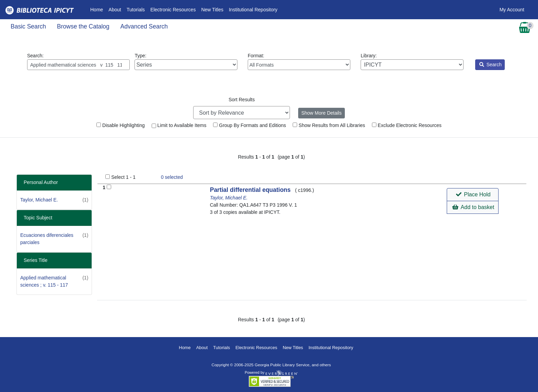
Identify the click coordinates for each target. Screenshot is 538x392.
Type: (186, 61)
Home (98, 9)
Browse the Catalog (83, 26)
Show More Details (321, 113)
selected (172, 177)
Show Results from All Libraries (329, 125)
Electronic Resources (173, 10)
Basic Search (28, 26)
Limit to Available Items (179, 125)
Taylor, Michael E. (39, 200)
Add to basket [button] (473, 207)
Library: (412, 61)
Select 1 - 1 (123, 177)
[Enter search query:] (78, 65)
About (115, 10)
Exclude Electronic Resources (407, 125)
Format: (299, 61)
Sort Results (242, 100)
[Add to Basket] (109, 187)
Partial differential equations (251, 190)
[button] (473, 195)
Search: (78, 61)
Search (490, 65)
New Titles (212, 10)
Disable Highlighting (121, 125)
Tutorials (136, 10)
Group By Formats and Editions (249, 125)
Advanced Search (144, 26)
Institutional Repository (253, 10)
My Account (512, 10)
